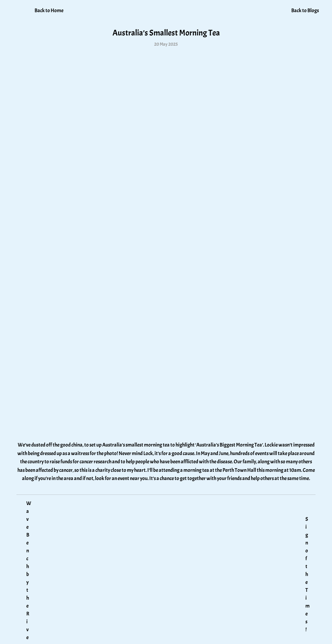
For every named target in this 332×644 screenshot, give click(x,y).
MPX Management (289, 634)
